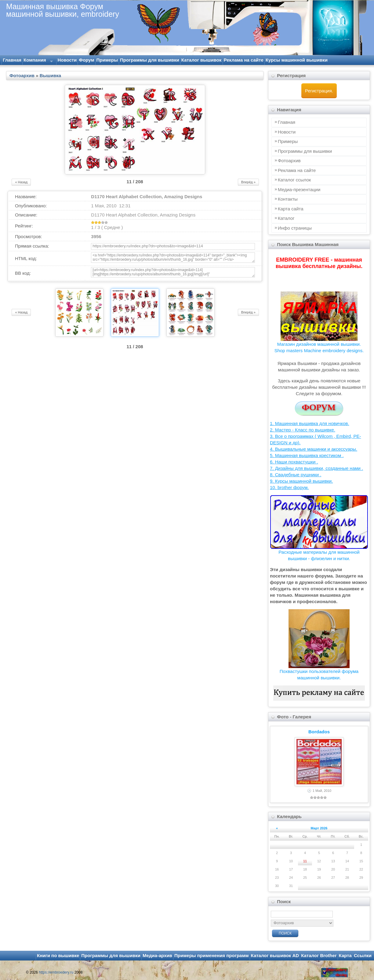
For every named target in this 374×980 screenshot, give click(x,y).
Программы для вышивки (150, 60)
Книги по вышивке (58, 955)
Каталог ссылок (294, 180)
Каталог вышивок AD (275, 955)
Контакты (288, 199)
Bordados (319, 732)
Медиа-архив (157, 955)
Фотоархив (22, 75)
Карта (345, 955)
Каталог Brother (319, 955)
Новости (67, 60)
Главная (12, 60)
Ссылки (363, 955)
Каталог (286, 218)
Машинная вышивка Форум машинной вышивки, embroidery (63, 10)
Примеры (107, 60)
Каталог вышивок (202, 60)
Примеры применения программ (212, 955)
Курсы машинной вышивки (297, 60)
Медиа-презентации (299, 190)
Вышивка (50, 75)
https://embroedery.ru (56, 972)
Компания (38, 61)
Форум (86, 60)
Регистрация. (319, 91)
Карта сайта (291, 209)
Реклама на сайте (244, 60)
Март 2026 (319, 828)
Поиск (285, 933)
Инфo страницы (295, 228)
